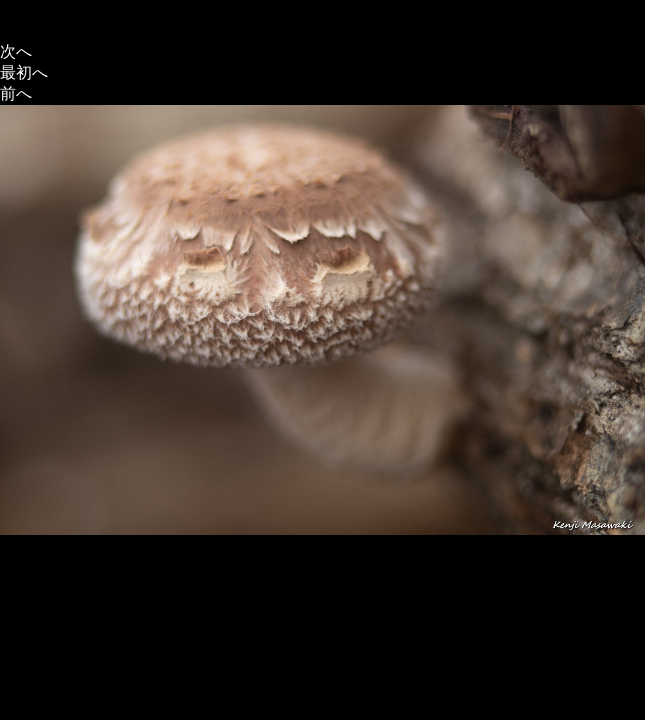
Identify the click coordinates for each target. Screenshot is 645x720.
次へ (16, 51)
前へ (16, 93)
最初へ (24, 72)
